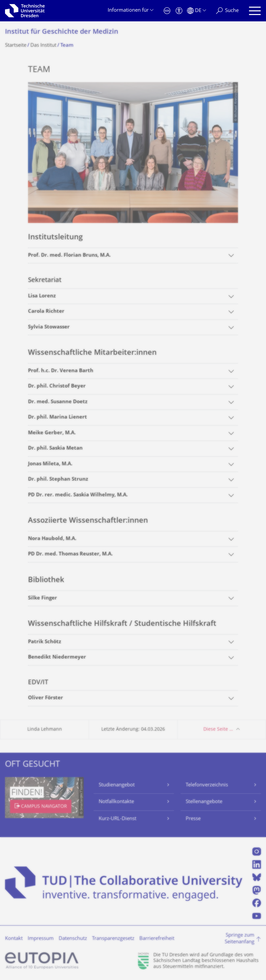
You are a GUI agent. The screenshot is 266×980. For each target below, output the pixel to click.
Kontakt (14, 939)
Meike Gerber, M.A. (52, 433)
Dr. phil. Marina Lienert (57, 417)
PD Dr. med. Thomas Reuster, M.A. (70, 554)
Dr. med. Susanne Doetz (58, 402)
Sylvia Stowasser (49, 327)
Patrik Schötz (44, 642)
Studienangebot (117, 785)
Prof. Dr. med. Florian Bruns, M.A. (69, 256)
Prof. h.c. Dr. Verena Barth (61, 371)
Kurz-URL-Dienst (117, 819)
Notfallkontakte (116, 802)
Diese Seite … (218, 729)
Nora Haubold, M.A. (52, 539)
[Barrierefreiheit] (179, 11)
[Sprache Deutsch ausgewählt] (196, 11)
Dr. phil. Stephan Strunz (58, 479)
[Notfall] (167, 11)
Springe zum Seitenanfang (239, 939)
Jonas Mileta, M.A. (50, 464)
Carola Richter (46, 312)
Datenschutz (73, 939)
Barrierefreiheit (157, 939)
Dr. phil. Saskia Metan (55, 448)
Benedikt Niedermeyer (57, 657)
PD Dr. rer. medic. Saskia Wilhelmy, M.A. (78, 495)
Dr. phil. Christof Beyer (57, 386)
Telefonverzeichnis (207, 785)
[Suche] (227, 11)
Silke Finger (42, 598)
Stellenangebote (204, 802)
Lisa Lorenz (42, 296)
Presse (193, 819)
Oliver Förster (45, 698)
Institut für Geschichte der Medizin (62, 32)
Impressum (41, 939)
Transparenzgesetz (113, 939)
